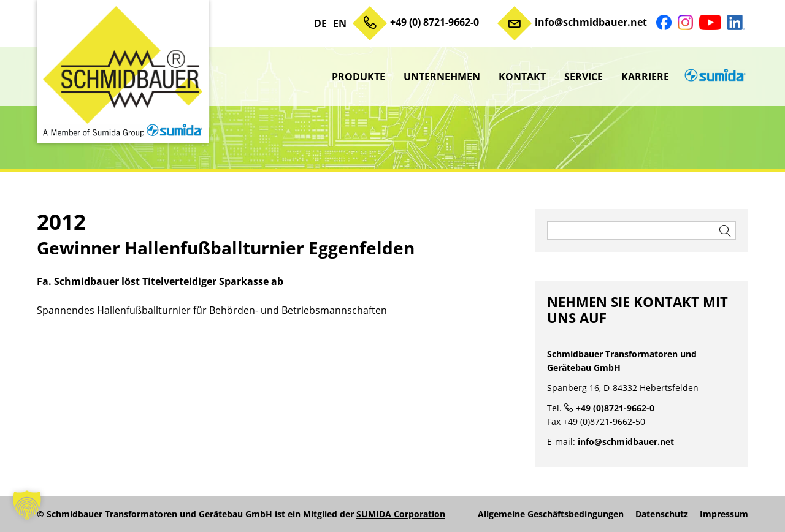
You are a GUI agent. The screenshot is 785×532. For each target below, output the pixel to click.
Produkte (358, 77)
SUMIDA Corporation (401, 514)
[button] (27, 505)
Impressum (724, 514)
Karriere (645, 77)
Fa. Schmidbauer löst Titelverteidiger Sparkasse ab (160, 281)
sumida (713, 77)
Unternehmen (442, 77)
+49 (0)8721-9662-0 (615, 408)
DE (320, 23)
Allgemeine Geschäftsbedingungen (551, 514)
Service (584, 77)
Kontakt (522, 77)
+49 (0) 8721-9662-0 (435, 22)
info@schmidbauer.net (591, 22)
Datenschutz (662, 514)
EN (340, 23)
